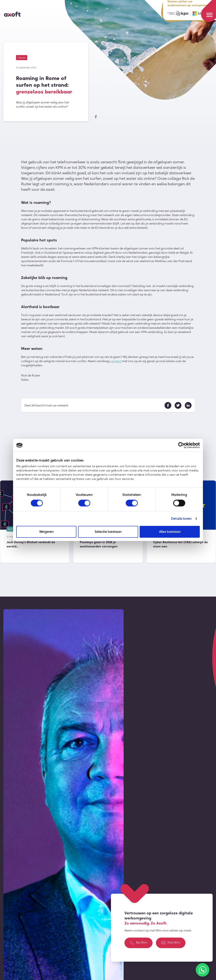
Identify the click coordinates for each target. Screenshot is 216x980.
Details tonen (181, 519)
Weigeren (46, 532)
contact (116, 362)
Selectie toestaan (108, 532)
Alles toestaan (170, 532)
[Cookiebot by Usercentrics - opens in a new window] (181, 445)
